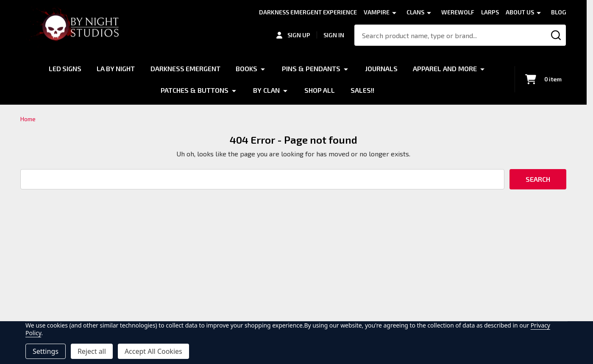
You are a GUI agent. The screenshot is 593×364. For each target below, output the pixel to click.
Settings (46, 351)
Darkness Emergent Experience (308, 12)
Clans (415, 12)
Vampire (377, 12)
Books (247, 68)
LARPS (490, 12)
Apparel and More (446, 68)
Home (28, 119)
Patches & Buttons (195, 90)
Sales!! (362, 90)
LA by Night (116, 68)
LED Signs (64, 68)
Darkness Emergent (186, 68)
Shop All (320, 90)
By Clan (266, 90)
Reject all (92, 351)
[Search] (556, 35)
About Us (520, 12)
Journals (382, 68)
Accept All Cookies (153, 351)
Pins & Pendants (312, 68)
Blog (559, 12)
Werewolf (458, 12)
